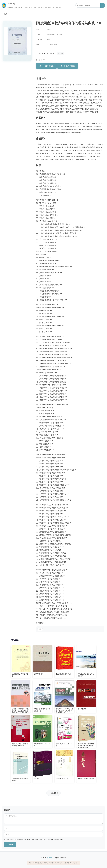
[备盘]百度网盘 (68, 66)
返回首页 (53, 793)
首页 (5, 14)
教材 (40, 629)
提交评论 (10, 844)
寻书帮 (11, 4)
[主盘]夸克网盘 (46, 66)
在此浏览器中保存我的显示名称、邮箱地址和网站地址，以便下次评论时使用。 (36, 840)
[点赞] (61, 54)
